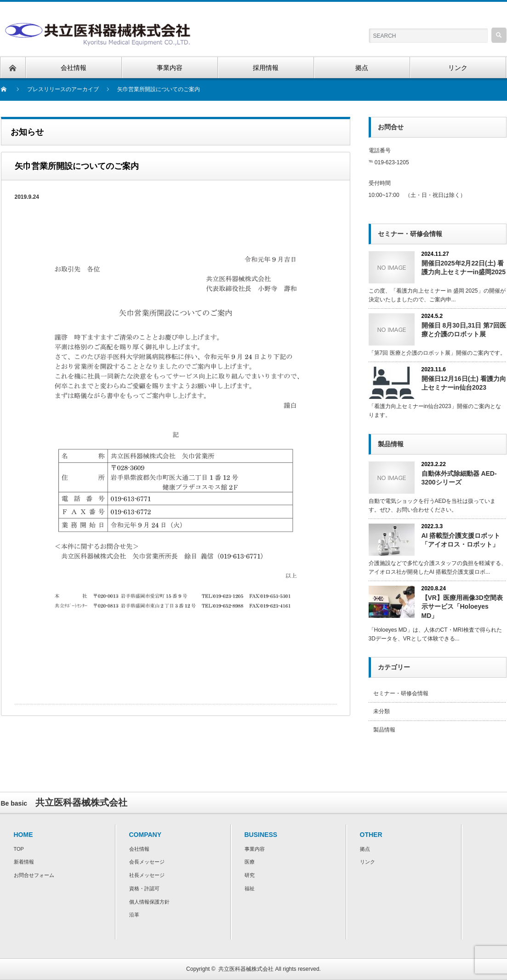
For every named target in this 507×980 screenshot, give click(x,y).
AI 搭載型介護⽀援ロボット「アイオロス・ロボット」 (461, 540)
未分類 (382, 711)
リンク (367, 862)
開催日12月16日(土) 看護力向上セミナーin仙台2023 (464, 383)
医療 (250, 862)
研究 (250, 875)
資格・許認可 (144, 888)
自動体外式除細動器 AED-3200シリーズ (459, 478)
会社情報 (139, 849)
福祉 (250, 888)
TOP (19, 849)
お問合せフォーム (34, 875)
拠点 (365, 849)
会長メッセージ (147, 862)
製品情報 (384, 730)
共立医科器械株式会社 (246, 969)
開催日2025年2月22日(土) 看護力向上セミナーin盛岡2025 (464, 268)
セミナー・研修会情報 (401, 693)
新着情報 (24, 862)
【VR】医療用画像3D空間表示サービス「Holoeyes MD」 (462, 606)
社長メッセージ (147, 875)
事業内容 (255, 849)
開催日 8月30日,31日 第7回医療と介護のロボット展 (464, 330)
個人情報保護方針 (149, 902)
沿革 (134, 915)
